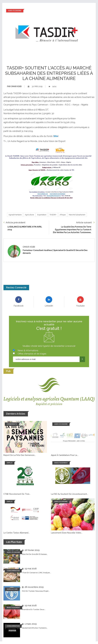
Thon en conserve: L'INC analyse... (37, 573)
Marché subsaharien (77, 215)
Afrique (63, 215)
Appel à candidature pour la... (65, 455)
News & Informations (28, 351)
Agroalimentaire (15, 215)
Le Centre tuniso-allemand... (16, 533)
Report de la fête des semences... (20, 455)
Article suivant (85, 222)
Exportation (42, 215)
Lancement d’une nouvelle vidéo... (67, 533)
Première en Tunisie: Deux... (34, 609)
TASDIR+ (53, 215)
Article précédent (14, 222)
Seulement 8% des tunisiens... (35, 628)
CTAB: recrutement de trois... (17, 494)
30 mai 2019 (35, 86)
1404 (52, 86)
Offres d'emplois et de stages (32, 354)
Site (56, 136)
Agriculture (29, 215)
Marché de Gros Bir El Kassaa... (35, 554)
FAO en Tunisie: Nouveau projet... (36, 591)
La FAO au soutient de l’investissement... (70, 494)
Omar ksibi (14, 86)
